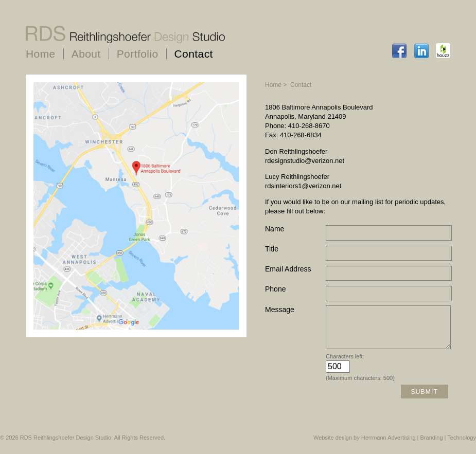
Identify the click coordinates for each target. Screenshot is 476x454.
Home (41, 54)
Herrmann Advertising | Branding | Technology (419, 445)
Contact (194, 54)
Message (280, 310)
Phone (275, 289)
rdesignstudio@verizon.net (305, 161)
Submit (424, 399)
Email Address (288, 269)
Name (275, 229)
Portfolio (138, 54)
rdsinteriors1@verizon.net (303, 186)
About (86, 54)
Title (272, 249)
